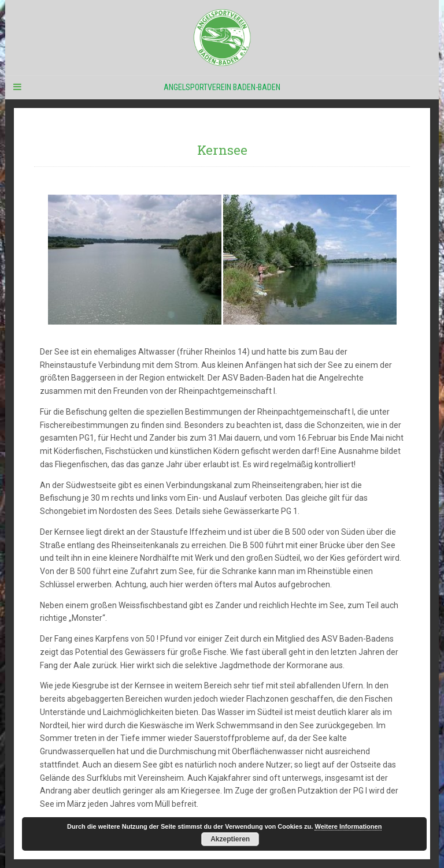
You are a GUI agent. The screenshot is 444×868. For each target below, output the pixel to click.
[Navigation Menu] (17, 87)
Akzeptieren (230, 839)
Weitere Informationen (348, 826)
